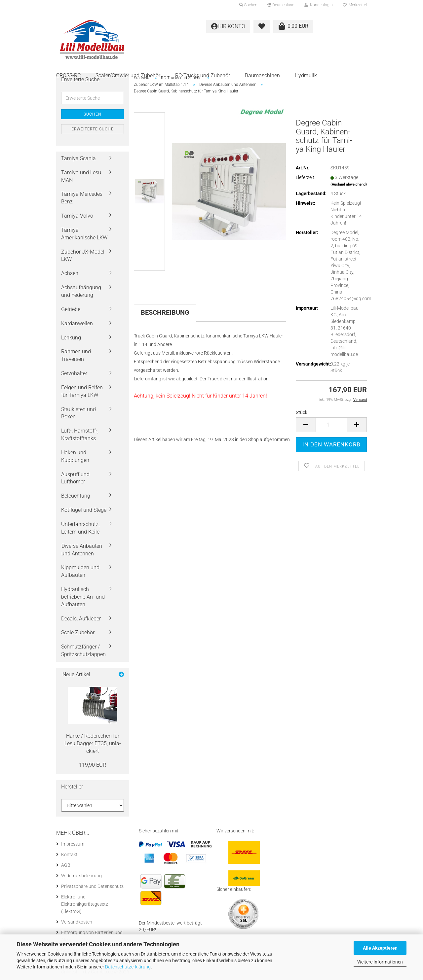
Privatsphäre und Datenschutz (92, 886)
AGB (66, 865)
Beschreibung (165, 312)
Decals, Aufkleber (81, 619)
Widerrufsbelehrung (81, 876)
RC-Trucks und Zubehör (203, 75)
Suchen (93, 114)
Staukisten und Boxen (78, 413)
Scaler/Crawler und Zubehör (128, 75)
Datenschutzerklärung (128, 967)
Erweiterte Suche (93, 129)
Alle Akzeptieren (380, 948)
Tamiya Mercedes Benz (82, 198)
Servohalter (74, 373)
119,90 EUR (93, 765)
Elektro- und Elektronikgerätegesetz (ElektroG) (85, 904)
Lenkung (71, 338)
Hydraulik (306, 75)
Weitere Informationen (380, 962)
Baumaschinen (262, 75)
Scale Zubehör (78, 632)
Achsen (70, 273)
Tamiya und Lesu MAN (81, 176)
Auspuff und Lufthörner (75, 478)
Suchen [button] (248, 5)
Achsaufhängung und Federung (81, 291)
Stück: (302, 412)
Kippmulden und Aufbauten (80, 571)
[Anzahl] (331, 425)
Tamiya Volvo (77, 216)
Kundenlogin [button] (319, 5)
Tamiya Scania (78, 158)
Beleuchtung (76, 496)
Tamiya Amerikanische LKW (84, 234)
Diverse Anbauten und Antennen (82, 550)
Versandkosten (77, 922)
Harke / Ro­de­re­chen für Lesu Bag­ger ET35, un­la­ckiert (93, 743)
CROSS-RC (68, 75)
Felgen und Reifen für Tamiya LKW (82, 391)
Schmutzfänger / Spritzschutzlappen (83, 650)
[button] (281, 5)
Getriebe (71, 309)
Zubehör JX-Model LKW (83, 256)
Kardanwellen (77, 323)
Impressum (73, 844)
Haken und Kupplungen (75, 456)
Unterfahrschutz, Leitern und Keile (80, 528)
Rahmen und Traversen (76, 355)
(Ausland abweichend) (349, 184)
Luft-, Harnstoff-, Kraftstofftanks (80, 435)
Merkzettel (355, 5)
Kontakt (69, 855)
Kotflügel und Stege (84, 510)
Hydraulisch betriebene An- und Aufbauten (83, 597)
